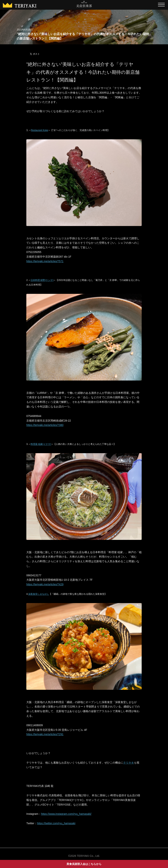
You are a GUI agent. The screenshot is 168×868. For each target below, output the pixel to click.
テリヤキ (129, 763)
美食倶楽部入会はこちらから (84, 864)
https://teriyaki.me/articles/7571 (45, 261)
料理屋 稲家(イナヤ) (41, 444)
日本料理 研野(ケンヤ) (42, 280)
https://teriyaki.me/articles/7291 (45, 734)
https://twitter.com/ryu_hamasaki (56, 823)
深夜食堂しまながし (39, 594)
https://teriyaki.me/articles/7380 (45, 425)
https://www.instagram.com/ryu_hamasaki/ (66, 814)
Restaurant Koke (40, 130)
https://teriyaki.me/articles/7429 (45, 584)
